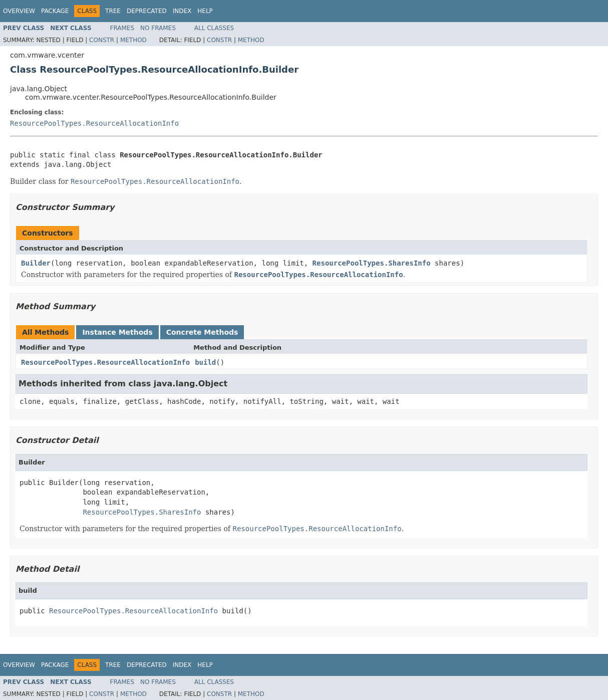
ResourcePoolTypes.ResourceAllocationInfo (94, 123)
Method (133, 40)
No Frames (158, 28)
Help (205, 11)
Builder (36, 263)
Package (55, 11)
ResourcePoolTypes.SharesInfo (372, 263)
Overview (19, 11)
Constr (102, 40)
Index (182, 11)
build (205, 362)
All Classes (214, 28)
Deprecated (147, 11)
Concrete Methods (202, 332)
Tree (113, 11)
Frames (122, 28)
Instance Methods (117, 332)
